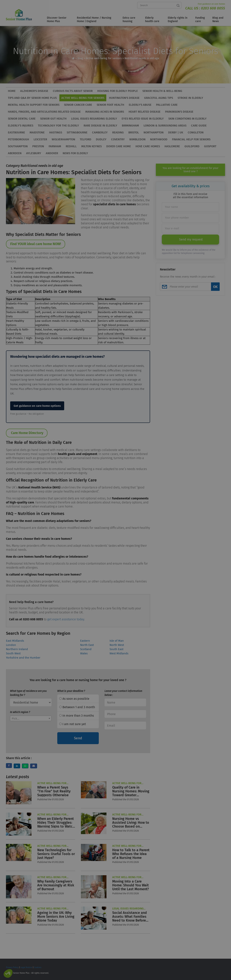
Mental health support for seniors (34, 105)
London (11, 645)
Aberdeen (15, 153)
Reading (118, 132)
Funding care (200, 20)
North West (117, 645)
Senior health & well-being (162, 91)
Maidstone (37, 132)
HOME (12, 91)
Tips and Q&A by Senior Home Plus (32, 98)
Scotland (86, 649)
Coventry (118, 139)
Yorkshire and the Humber (23, 658)
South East (116, 649)
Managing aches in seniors (105, 112)
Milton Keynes (91, 146)
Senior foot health (110, 105)
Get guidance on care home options (37, 406)
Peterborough (18, 139)
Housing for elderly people (118, 91)
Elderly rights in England (178, 20)
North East (87, 645)
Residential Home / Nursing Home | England (94, 20)
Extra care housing (129, 20)
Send (78, 738)
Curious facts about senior (73, 91)
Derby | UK (176, 132)
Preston (38, 146)
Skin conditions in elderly (187, 119)
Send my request (191, 239)
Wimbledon (137, 139)
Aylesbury (34, 153)
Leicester (40, 139)
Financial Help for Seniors (191, 139)
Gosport (210, 146)
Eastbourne (16, 132)
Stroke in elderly (190, 98)
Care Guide (199, 126)
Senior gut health (53, 119)
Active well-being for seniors (104, 58)
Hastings (56, 132)
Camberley (100, 132)
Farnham (55, 146)
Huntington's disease (124, 98)
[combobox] (31, 718)
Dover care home (119, 146)
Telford (86, 139)
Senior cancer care (78, 105)
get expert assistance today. (66, 619)
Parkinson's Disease (179, 112)
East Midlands (15, 641)
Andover (52, 153)
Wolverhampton (63, 139)
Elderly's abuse (140, 105)
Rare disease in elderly (100, 126)
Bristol (134, 132)
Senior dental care (22, 119)
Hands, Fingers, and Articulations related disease (44, 112)
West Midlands (119, 653)
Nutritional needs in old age (142, 58)
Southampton (18, 146)
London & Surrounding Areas (165, 126)
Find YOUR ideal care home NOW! (36, 244)
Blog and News (218, 20)
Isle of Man (117, 641)
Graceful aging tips (159, 98)
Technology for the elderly (58, 126)
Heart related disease (145, 112)
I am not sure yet (73, 724)
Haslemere (172, 146)
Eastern (85, 641)
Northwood (159, 139)
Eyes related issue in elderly (143, 119)
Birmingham (130, 126)
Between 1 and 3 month (77, 707)
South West (13, 653)
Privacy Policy (12, 967)
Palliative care (167, 105)
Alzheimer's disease (34, 91)
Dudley (101, 139)
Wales (84, 653)
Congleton (196, 132)
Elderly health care (152, 20)
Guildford (192, 146)
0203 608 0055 (213, 8)
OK (215, 287)
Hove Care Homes (148, 146)
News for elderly (75, 153)
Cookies (38, 967)
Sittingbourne (77, 132)
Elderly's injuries (21, 126)
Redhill (71, 146)
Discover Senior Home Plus (57, 20)
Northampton (154, 132)
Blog (80, 58)
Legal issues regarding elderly (94, 119)
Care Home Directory (27, 433)
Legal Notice (26, 967)
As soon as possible (74, 699)
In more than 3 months (76, 716)
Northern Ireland (17, 649)
